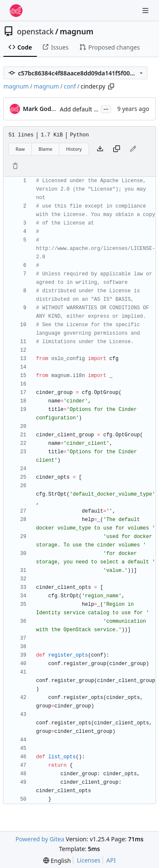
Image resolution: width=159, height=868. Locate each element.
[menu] (57, 861)
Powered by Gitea (40, 839)
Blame (46, 149)
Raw (20, 149)
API (111, 860)
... (106, 108)
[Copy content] (117, 149)
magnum (77, 31)
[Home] (16, 11)
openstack (35, 31)
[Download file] (100, 149)
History (74, 149)
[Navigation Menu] (146, 10)
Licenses (89, 860)
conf (70, 86)
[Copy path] (111, 86)
